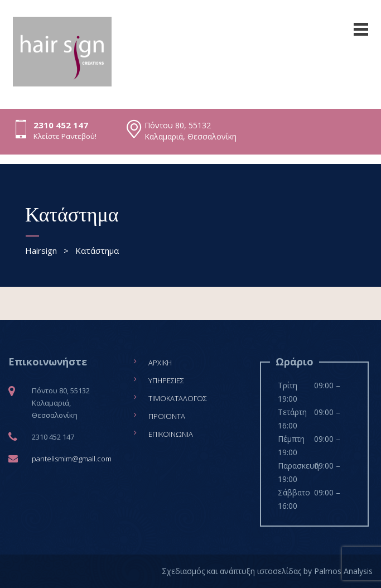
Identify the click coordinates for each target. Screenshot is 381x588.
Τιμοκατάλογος (178, 398)
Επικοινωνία (171, 434)
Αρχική (160, 363)
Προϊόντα (167, 416)
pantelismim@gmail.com (72, 459)
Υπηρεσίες (166, 380)
